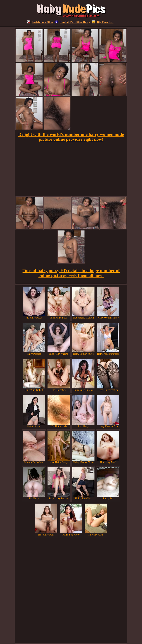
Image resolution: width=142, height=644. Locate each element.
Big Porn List (103, 22)
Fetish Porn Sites (40, 22)
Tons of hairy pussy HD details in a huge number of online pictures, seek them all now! (71, 273)
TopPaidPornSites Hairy (73, 22)
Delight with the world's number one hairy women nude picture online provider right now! (71, 137)
